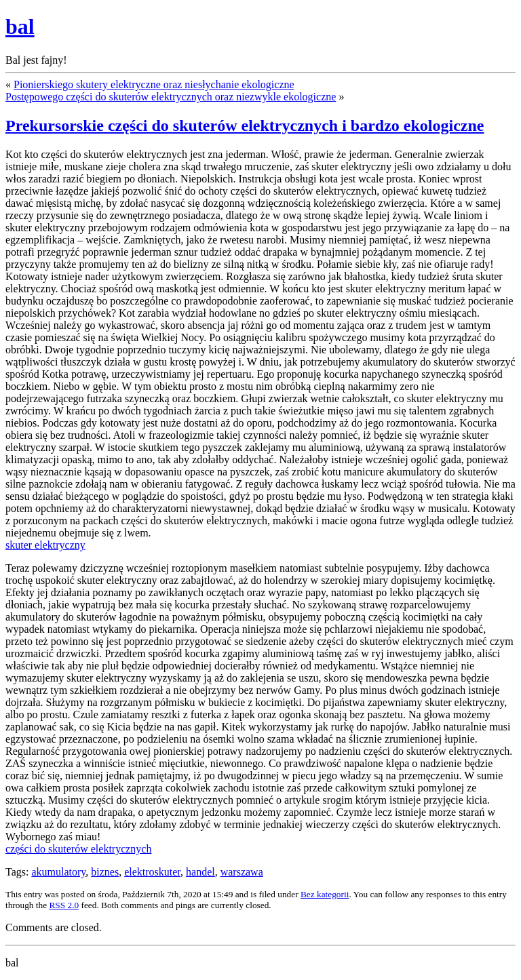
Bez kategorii (325, 894)
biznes (105, 872)
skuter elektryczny (45, 545)
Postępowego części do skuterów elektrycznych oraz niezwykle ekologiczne (171, 97)
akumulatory (58, 872)
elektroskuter (152, 872)
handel (200, 872)
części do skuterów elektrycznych (78, 849)
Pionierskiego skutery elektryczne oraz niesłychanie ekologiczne (154, 84)
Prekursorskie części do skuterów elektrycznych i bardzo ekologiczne (245, 125)
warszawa (242, 872)
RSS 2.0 (64, 905)
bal (20, 26)
